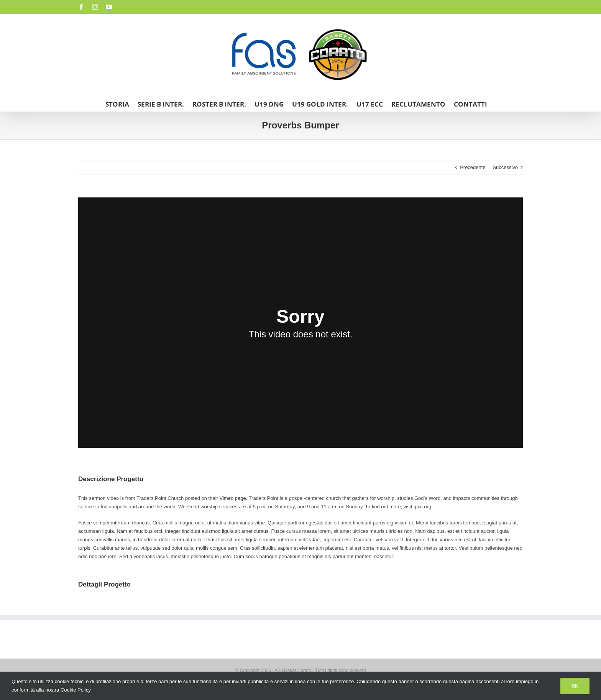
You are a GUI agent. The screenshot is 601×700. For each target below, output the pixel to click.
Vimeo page (233, 498)
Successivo (505, 167)
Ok (575, 686)
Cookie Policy (76, 690)
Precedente (473, 167)
